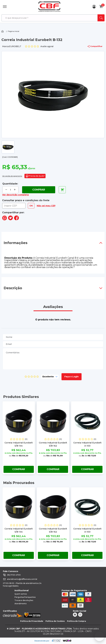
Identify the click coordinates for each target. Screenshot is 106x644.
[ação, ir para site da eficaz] (56, 641)
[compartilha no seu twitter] (10, 220)
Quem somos (21, 594)
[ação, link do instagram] (80, 615)
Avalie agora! (39, 46)
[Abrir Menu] (5, 7)
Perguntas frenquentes (25, 597)
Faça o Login (72, 377)
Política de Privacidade (32, 621)
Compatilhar (95, 46)
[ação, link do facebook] (75, 615)
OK (31, 206)
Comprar (39, 190)
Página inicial (13, 31)
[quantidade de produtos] (10, 190)
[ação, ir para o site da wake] (67, 641)
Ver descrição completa (15, 195)
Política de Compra (76, 621)
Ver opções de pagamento (12, 176)
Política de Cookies (55, 621)
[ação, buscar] (101, 18)
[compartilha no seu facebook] (16, 220)
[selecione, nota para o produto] (50, 377)
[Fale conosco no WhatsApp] (99, 636)
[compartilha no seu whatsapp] (5, 220)
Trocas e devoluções (24, 600)
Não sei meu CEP (46, 206)
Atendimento (21, 604)
